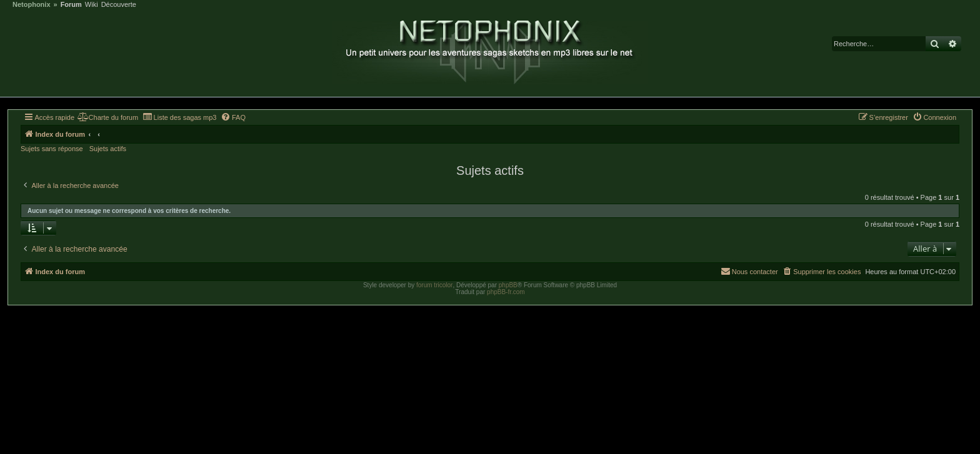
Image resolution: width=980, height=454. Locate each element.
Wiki (92, 5)
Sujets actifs (108, 149)
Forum (71, 5)
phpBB (508, 285)
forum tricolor (434, 285)
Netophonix (32, 5)
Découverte (119, 5)
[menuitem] (108, 117)
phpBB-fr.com (506, 292)
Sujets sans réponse (52, 149)
